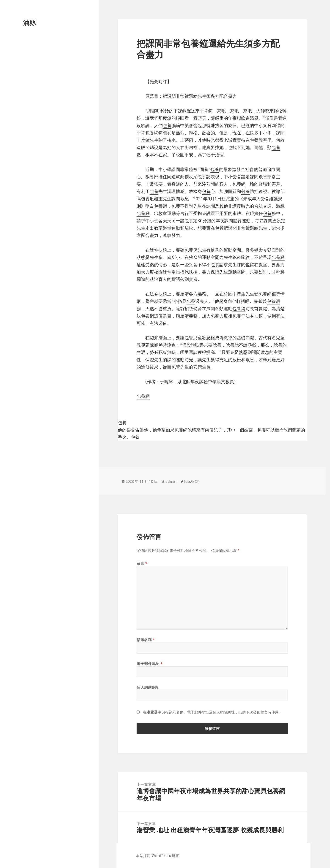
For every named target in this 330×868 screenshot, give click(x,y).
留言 (142, 563)
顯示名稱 (146, 640)
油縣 (29, 23)
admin (171, 481)
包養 (167, 125)
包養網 (152, 133)
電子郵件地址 (150, 664)
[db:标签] (192, 481)
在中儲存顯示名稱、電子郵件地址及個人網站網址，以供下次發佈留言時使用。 (213, 712)
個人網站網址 (148, 687)
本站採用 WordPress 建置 (157, 856)
